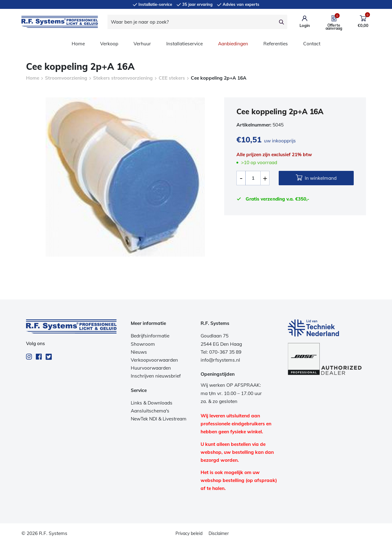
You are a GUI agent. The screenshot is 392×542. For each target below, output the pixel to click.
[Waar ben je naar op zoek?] (192, 22)
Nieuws (139, 352)
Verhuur (142, 44)
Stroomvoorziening (66, 78)
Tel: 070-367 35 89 (221, 352)
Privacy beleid (189, 533)
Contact (312, 44)
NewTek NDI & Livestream (159, 419)
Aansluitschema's (150, 411)
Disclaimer (219, 533)
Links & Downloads (152, 403)
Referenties (276, 44)
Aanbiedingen (233, 44)
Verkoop (109, 44)
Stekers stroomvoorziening (123, 78)
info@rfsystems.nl (220, 360)
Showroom (143, 344)
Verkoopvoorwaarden (154, 360)
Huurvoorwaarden (151, 368)
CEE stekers (172, 78)
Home (78, 44)
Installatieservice (185, 44)
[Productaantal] (253, 178)
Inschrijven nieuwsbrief (156, 376)
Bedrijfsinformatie (150, 336)
